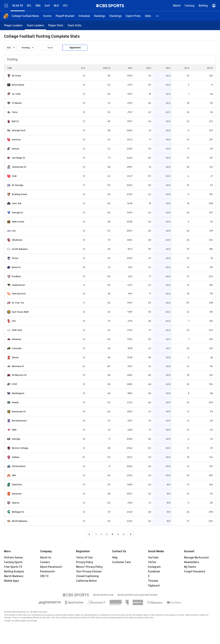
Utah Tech (17, 330)
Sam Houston (19, 294)
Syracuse (17, 494)
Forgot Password (194, 572)
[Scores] (47, 16)
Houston (16, 140)
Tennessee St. (19, 167)
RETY (210, 68)
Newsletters (192, 562)
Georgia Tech (19, 130)
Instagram (154, 567)
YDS (130, 68)
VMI (14, 475)
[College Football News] (25, 16)
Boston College (20, 448)
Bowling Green (20, 194)
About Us (46, 558)
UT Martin (17, 103)
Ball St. (16, 121)
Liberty (16, 503)
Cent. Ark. (17, 203)
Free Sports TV (13, 567)
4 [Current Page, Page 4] (112, 534)
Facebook (154, 572)
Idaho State (18, 222)
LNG (149, 68)
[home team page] (9, 76)
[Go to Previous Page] (89, 534)
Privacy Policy (85, 562)
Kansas (16, 149)
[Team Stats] (74, 25)
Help (115, 558)
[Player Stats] (56, 25)
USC (14, 321)
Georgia (16, 439)
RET (187, 68)
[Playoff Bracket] (65, 16)
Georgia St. (18, 213)
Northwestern (19, 421)
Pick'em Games (14, 558)
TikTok (152, 562)
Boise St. (16, 267)
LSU (14, 231)
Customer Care (121, 562)
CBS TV (44, 576)
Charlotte (17, 485)
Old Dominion (19, 466)
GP (83, 68)
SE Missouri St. (20, 375)
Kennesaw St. (19, 412)
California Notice (86, 581)
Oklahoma (17, 240)
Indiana (16, 457)
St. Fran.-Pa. (18, 303)
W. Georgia (18, 185)
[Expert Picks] (133, 16)
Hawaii (15, 402)
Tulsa (15, 112)
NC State (16, 76)
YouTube (153, 558)
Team (50, 48)
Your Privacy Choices (89, 572)
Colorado (17, 348)
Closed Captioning (87, 576)
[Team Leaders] (35, 25)
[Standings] (115, 16)
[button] (157, 16)
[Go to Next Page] (131, 534)
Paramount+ (48, 572)
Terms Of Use (84, 558)
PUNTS (107, 68)
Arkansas (17, 339)
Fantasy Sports (13, 562)
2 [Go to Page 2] (101, 534)
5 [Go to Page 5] (118, 534)
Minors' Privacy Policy (89, 567)
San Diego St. (19, 158)
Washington (18, 393)
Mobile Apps (12, 581)
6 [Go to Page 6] (124, 534)
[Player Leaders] (13, 25)
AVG (168, 68)
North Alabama (20, 521)
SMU (14, 430)
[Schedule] (84, 16)
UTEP (15, 384)
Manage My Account (196, 558)
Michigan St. (18, 512)
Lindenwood (18, 285)
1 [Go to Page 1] (96, 534)
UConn (15, 258)
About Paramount (51, 567)
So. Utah (16, 94)
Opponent (75, 48)
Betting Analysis (14, 572)
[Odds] (148, 16)
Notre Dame (18, 85)
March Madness (14, 576)
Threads (153, 581)
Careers (45, 562)
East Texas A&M (20, 312)
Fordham (16, 276)
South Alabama (20, 249)
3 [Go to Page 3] (107, 534)
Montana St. (18, 366)
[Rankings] (100, 16)
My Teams (190, 567)
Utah (14, 176)
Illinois (15, 357)
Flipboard (154, 586)
